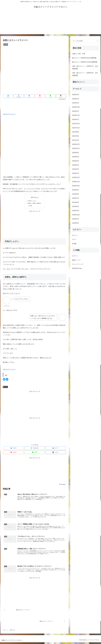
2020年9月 (76, 153)
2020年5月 (76, 161)
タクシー (75, 235)
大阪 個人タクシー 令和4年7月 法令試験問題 (85, 67)
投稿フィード (76, 260)
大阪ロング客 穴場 (79, 54)
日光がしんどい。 (33, 201)
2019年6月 (76, 202)
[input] (85, 41)
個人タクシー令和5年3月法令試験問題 (84, 58)
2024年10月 (76, 107)
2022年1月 (76, 119)
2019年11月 (76, 182)
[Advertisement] (50, 23)
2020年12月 (76, 144)
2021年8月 (76, 132)
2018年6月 (76, 223)
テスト (74, 239)
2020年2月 (76, 169)
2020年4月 (76, 165)
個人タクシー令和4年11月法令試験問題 (85, 62)
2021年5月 (76, 136)
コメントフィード (78, 264)
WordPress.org (77, 268)
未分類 (5, 387)
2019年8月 (76, 194)
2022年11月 (76, 115)
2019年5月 (76, 206)
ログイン (75, 256)
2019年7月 (76, 198)
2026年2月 (76, 99)
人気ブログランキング (9, 114)
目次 (32, 197)
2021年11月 (76, 128)
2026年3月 (76, 95)
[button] (97, 41)
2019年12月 (76, 177)
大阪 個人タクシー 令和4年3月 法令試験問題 (85, 74)
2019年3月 (76, 211)
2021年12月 (76, 124)
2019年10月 (76, 186)
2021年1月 (76, 140)
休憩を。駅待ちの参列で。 (35, 203)
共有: (31, 206)
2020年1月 (76, 173)
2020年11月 (76, 148)
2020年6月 (76, 157)
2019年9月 (76, 190)
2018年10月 (76, 215)
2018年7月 (76, 219)
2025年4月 (76, 103)
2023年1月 (76, 111)
